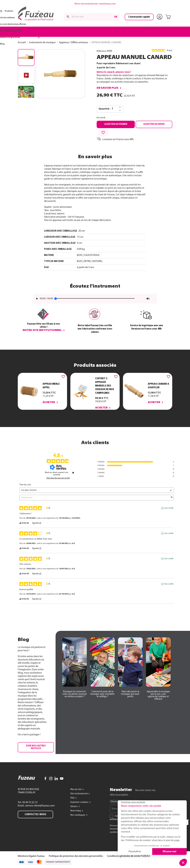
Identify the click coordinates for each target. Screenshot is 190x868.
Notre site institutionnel (42, 330)
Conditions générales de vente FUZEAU (128, 856)
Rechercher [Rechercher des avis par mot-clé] (95, 498)
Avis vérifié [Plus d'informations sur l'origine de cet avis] (169, 508)
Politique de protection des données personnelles (76, 856)
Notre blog (76, 811)
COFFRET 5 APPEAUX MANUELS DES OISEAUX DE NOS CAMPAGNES (105, 386)
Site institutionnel (79, 794)
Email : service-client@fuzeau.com (36, 806)
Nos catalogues (78, 815)
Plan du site (76, 789)
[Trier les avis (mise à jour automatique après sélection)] (97, 490)
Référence (101, 51)
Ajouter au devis (154, 124)
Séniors (74, 806)
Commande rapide (139, 17)
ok (116, 17)
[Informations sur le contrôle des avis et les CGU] (73, 473)
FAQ (73, 798)
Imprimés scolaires (80, 802)
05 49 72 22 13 (30, 802)
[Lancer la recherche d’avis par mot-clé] (172, 498)
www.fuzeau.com (107, 4)
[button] (27, 93)
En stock (101, 118)
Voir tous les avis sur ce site (58, 478)
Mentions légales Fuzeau (31, 856)
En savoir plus (107, 88)
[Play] (36, 299)
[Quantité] (114, 109)
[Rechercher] (92, 17)
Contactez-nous (35, 814)
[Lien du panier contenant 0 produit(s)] (169, 17)
